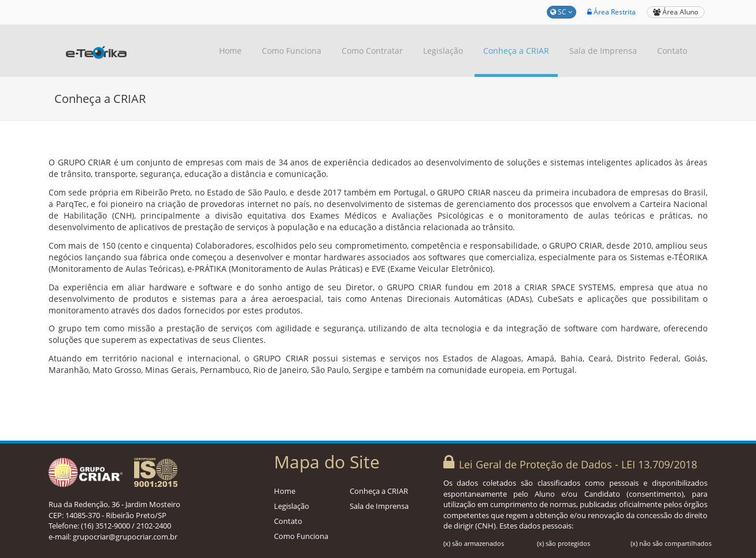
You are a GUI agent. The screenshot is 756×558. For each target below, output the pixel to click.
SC (562, 12)
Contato (672, 51)
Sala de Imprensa (603, 51)
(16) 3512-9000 (105, 526)
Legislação (443, 51)
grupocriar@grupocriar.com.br (125, 537)
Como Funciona (292, 51)
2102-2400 (154, 526)
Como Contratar (372, 51)
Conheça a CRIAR (516, 51)
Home (230, 51)
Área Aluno (676, 12)
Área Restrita (612, 12)
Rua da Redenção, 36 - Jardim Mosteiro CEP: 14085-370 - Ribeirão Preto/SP (114, 510)
